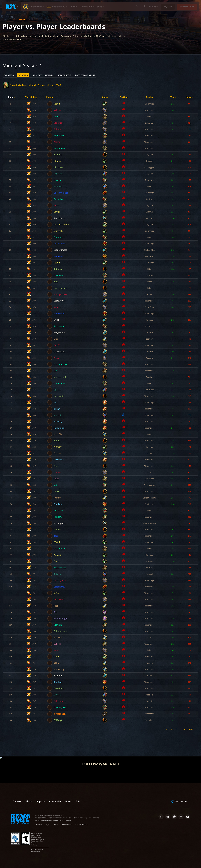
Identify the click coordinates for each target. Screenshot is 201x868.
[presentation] (12, 7)
